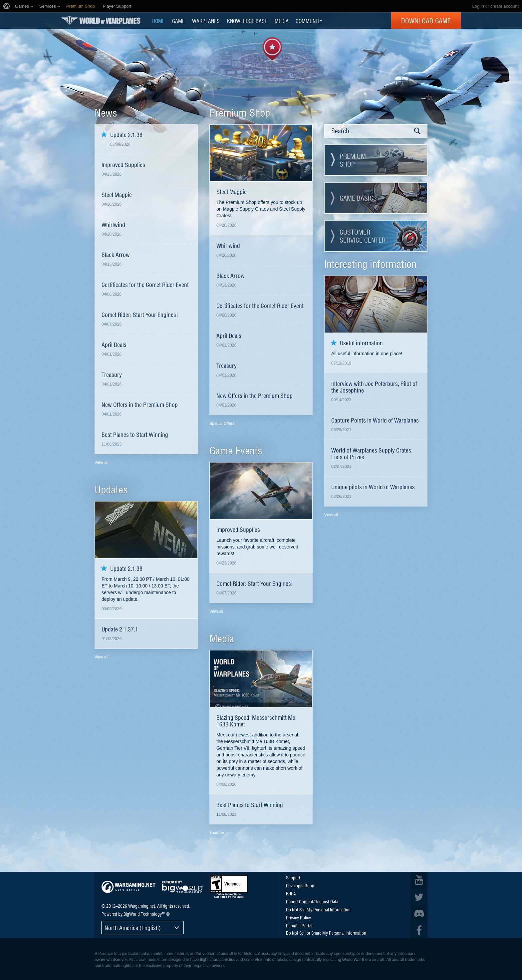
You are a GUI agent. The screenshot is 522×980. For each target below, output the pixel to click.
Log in (478, 6)
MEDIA (282, 21)
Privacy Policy (298, 917)
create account (505, 6)
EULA (291, 893)
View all (101, 463)
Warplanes (206, 21)
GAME (178, 21)
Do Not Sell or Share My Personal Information (326, 933)
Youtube (217, 833)
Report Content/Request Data (312, 901)
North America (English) (133, 928)
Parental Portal (299, 925)
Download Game (426, 21)
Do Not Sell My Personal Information (318, 909)
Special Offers (222, 424)
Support (293, 877)
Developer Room (301, 885)
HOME (158, 21)
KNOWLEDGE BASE (247, 21)
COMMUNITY (309, 21)
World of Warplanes (101, 20)
